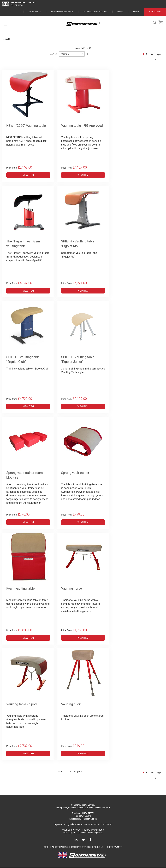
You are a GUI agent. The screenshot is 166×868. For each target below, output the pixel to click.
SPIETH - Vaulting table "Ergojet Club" (23, 360)
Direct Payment (115, 847)
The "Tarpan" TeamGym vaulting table (23, 244)
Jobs (46, 847)
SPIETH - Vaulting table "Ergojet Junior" (78, 360)
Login (136, 12)
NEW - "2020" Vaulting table (26, 126)
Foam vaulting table (21, 589)
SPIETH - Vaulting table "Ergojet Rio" (78, 244)
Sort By (54, 54)
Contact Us (155, 12)
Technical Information (95, 12)
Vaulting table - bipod (21, 704)
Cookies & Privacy (71, 830)
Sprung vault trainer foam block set (25, 475)
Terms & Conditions (94, 830)
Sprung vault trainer (75, 473)
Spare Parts (35, 12)
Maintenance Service (62, 12)
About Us (99, 847)
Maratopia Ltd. (96, 833)
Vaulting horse (71, 589)
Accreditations (60, 847)
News (120, 12)
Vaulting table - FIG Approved (82, 126)
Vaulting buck (71, 704)
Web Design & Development (75, 833)
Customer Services (81, 847)
